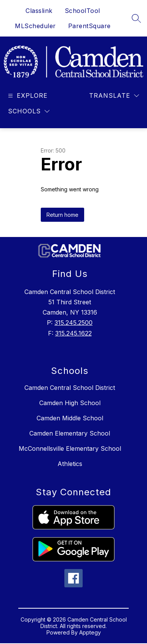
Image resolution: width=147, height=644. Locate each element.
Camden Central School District (70, 388)
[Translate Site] (114, 96)
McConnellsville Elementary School (70, 448)
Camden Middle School (70, 418)
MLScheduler (35, 26)
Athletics (70, 464)
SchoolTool (82, 11)
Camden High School (70, 403)
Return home (62, 215)
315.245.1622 (73, 333)
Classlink (39, 11)
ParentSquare (89, 26)
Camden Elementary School (70, 433)
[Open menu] (27, 96)
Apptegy (90, 632)
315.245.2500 (73, 323)
